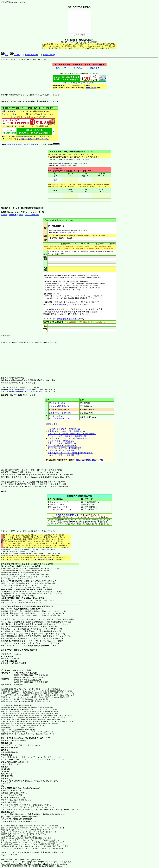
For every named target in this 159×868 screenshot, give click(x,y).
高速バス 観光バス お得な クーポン (35, 139)
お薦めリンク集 (91, 88)
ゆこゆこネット (96, 68)
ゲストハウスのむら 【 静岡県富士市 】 (64, 450)
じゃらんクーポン (9, 114)
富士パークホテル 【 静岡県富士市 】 (63, 443)
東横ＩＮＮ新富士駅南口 (59, 406)
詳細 (55, 180)
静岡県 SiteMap (49, 55)
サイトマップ (36, 391)
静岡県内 (4, 215)
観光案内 (58, 305)
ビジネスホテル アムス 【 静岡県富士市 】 (65, 429)
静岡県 (48, 424)
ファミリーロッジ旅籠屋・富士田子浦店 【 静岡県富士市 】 (72, 434)
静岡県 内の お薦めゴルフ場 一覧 (69, 515)
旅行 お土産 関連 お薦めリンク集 (90, 460)
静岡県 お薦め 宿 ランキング (69, 319)
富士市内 (13, 215)
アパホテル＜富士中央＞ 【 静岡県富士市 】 (66, 448)
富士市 (56, 424)
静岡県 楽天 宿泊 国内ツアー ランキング (64, 154)
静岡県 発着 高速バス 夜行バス (29, 136)
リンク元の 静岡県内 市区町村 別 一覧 (13, 391)
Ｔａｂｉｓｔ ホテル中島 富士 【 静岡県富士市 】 (68, 436)
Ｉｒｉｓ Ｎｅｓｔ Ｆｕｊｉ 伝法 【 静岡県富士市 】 (69, 438)
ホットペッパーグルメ (11, 126)
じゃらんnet (78, 68)
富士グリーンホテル (57, 403)
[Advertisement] (15, 358)
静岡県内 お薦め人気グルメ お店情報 (19, 144)
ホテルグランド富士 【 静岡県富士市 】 (64, 455)
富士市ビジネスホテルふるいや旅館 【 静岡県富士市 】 (70, 453)
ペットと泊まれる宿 (32, 215)
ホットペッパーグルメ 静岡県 (13, 609)
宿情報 (62, 166)
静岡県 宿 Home (31, 55)
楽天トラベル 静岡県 (9, 581)
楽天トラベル (61, 68)
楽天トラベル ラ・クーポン (13, 111)
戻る (5, 55)
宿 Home (15, 55)
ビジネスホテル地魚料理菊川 (61, 413)
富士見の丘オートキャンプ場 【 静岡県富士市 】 (68, 431)
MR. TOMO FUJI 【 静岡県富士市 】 (62, 446)
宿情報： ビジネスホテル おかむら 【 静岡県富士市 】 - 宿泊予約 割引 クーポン (33, 852)
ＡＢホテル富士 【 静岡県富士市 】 (62, 441)
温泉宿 (21, 215)
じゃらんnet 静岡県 (33, 566)
